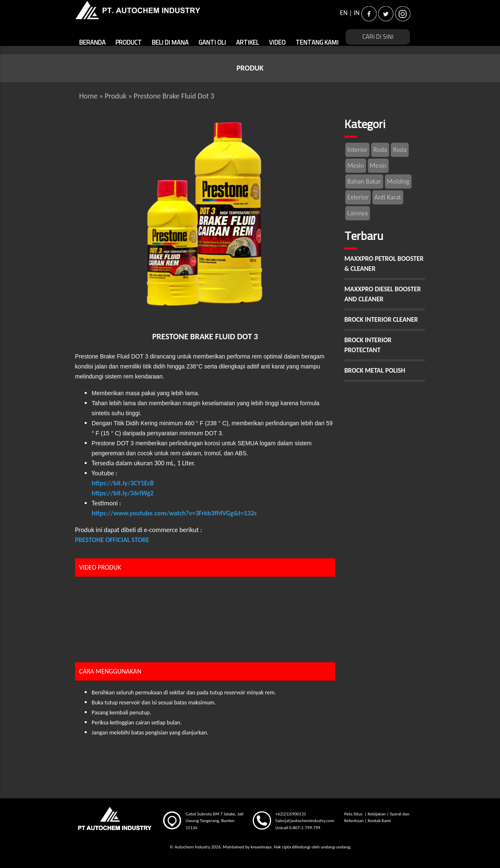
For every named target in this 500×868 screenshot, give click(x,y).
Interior (358, 150)
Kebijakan (377, 814)
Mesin (356, 165)
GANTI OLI (212, 43)
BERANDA (92, 43)
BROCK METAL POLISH (375, 370)
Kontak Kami (379, 821)
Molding (398, 181)
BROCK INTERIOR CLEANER (381, 319)
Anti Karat (388, 197)
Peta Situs (354, 814)
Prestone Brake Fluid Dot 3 (174, 96)
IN (357, 13)
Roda (380, 150)
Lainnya (358, 213)
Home (88, 96)
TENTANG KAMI (317, 43)
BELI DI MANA (170, 43)
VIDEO (277, 43)
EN (344, 13)
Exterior (358, 197)
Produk (116, 96)
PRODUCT (129, 43)
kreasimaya (261, 847)
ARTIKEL (247, 43)
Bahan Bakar (364, 181)
